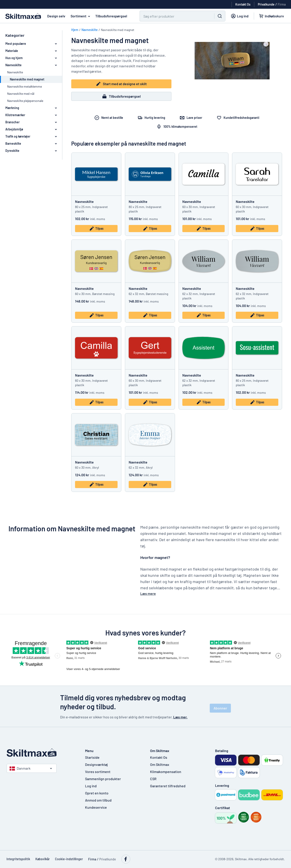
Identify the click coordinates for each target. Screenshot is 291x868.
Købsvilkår (43, 859)
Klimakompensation (166, 772)
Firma (282, 4)
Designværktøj (96, 764)
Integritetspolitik (18, 859)
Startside (92, 757)
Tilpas (96, 229)
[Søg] (174, 16)
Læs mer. (180, 717)
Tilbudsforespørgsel (111, 16)
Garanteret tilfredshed (168, 786)
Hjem (75, 30)
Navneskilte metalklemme (24, 86)
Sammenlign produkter (103, 779)
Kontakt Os (159, 757)
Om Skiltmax (160, 764)
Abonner (220, 708)
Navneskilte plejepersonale (25, 101)
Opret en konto (97, 793)
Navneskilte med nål (21, 94)
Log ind (91, 786)
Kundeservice (96, 807)
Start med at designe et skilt (121, 84)
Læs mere (148, 593)
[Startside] (41, 753)
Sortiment (81, 16)
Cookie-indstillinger (69, 859)
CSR (153, 779)
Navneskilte (15, 72)
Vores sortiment (98, 772)
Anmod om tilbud (98, 800)
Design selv (56, 16)
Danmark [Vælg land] (20, 768)
